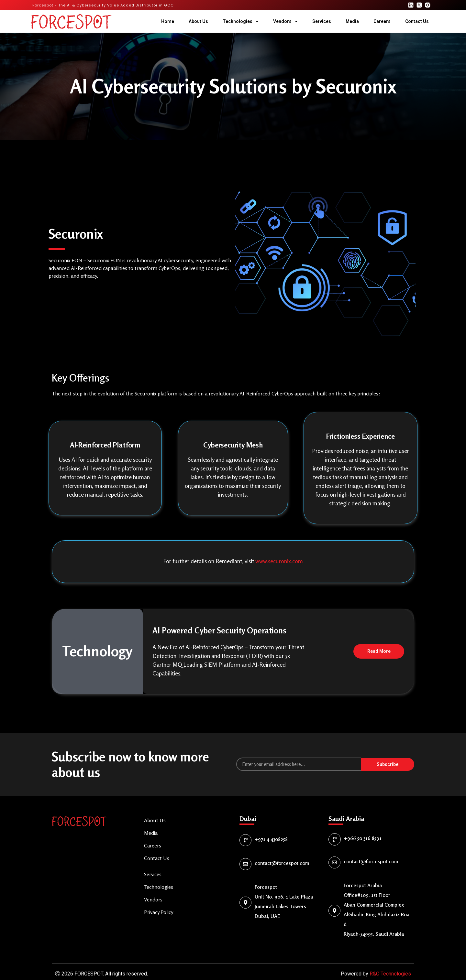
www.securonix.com (279, 561)
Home (168, 21)
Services (322, 21)
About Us (198, 21)
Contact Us (417, 21)
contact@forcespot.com (282, 854)
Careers (382, 21)
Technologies (241, 21)
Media (352, 21)
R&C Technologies (390, 965)
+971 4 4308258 (271, 830)
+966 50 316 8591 (363, 829)
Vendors (285, 21)
